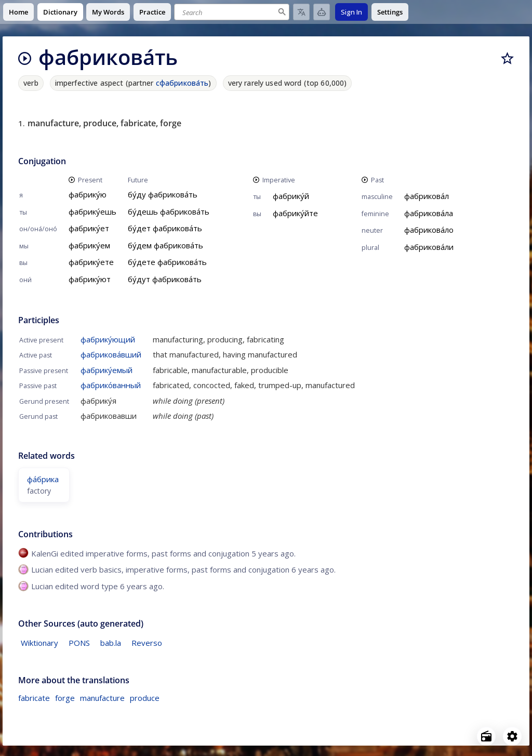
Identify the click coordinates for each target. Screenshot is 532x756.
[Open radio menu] (486, 736)
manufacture (102, 698)
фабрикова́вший (111, 354)
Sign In (351, 12)
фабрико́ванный (111, 385)
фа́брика (43, 479)
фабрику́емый (107, 370)
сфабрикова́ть (182, 83)
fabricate (34, 698)
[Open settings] (512, 736)
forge (65, 698)
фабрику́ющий (108, 339)
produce (145, 698)
